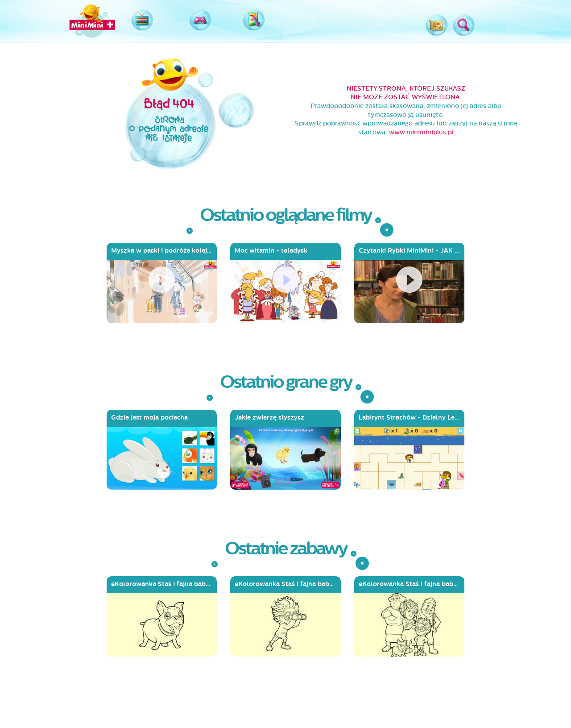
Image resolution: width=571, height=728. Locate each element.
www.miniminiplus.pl (421, 132)
